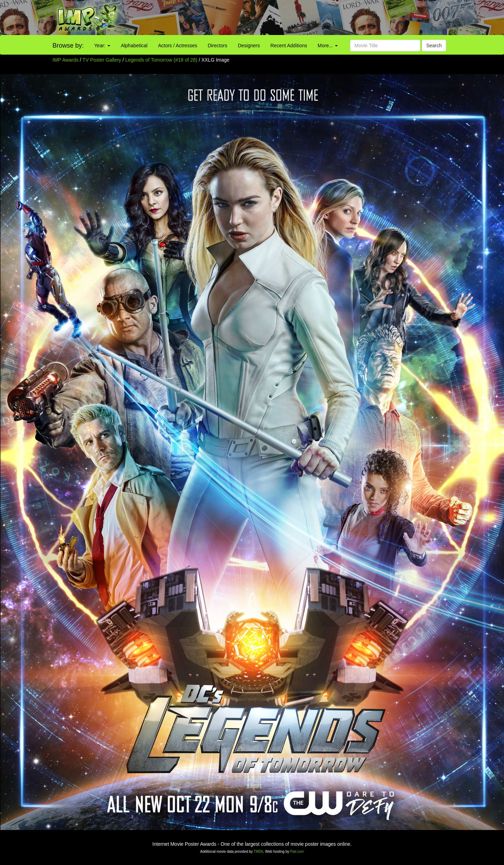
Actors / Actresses (177, 46)
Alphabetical (134, 46)
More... (328, 46)
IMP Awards (65, 60)
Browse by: (68, 46)
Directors (217, 46)
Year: (102, 46)
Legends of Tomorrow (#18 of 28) (161, 60)
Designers (249, 46)
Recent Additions (289, 46)
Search (434, 46)
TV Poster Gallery (102, 60)
